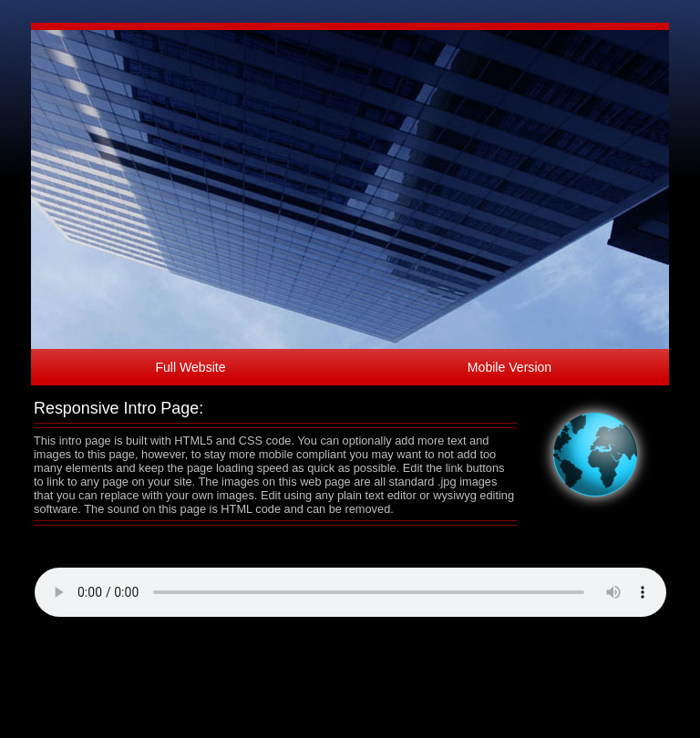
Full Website (190, 367)
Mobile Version (510, 367)
